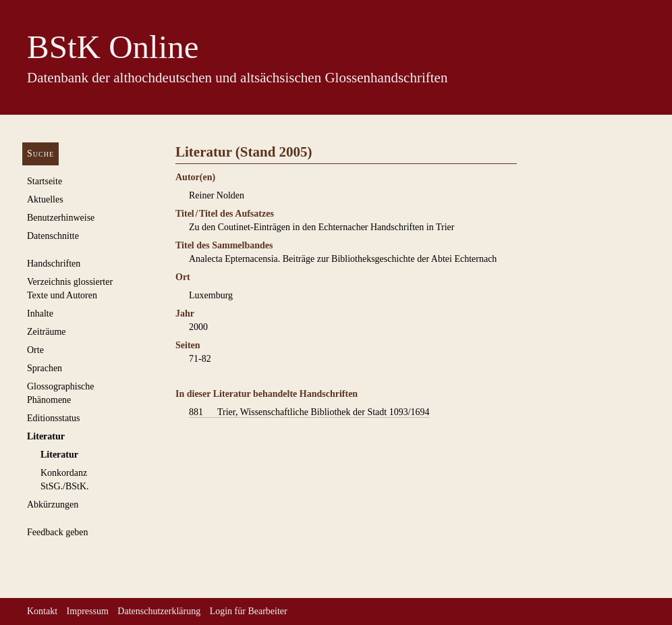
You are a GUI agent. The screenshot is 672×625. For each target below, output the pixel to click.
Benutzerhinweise (61, 218)
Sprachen (45, 368)
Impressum (88, 611)
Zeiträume (47, 332)
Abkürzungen (53, 505)
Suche (40, 154)
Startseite (45, 181)
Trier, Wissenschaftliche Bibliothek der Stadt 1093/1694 (309, 412)
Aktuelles (45, 199)
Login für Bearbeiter (249, 611)
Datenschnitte (53, 236)
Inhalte (40, 314)
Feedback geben (58, 532)
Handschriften (54, 264)
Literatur (46, 436)
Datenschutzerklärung (159, 611)
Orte (35, 350)
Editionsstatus (54, 418)
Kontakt (42, 611)
